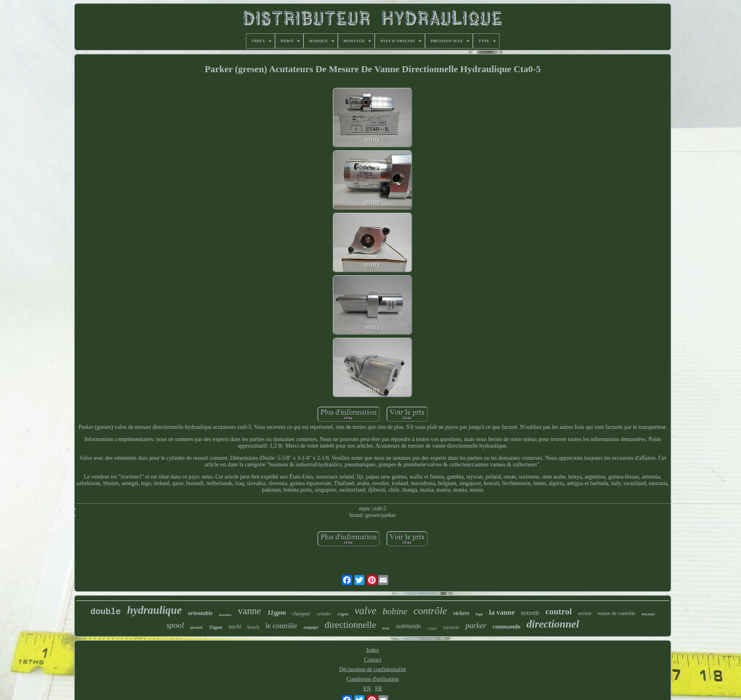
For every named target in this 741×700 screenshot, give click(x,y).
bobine (395, 611)
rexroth (530, 613)
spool (175, 625)
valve (366, 611)
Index (373, 650)
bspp (479, 614)
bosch (253, 627)
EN (367, 689)
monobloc (225, 615)
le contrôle (281, 626)
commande (506, 626)
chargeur (301, 614)
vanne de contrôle (616, 613)
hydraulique (154, 610)
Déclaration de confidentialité (373, 669)
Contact (373, 660)
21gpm (432, 628)
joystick (196, 628)
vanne (249, 611)
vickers (461, 613)
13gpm (343, 614)
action (585, 613)
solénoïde (408, 626)
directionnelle (350, 625)
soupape (311, 627)
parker (476, 626)
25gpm (215, 627)
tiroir (386, 628)
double (105, 612)
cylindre (324, 614)
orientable (200, 613)
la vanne (502, 612)
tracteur (648, 614)
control (559, 611)
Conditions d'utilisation (373, 679)
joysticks (451, 627)
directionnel (553, 624)
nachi (235, 627)
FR (378, 689)
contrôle (430, 611)
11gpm (277, 612)
